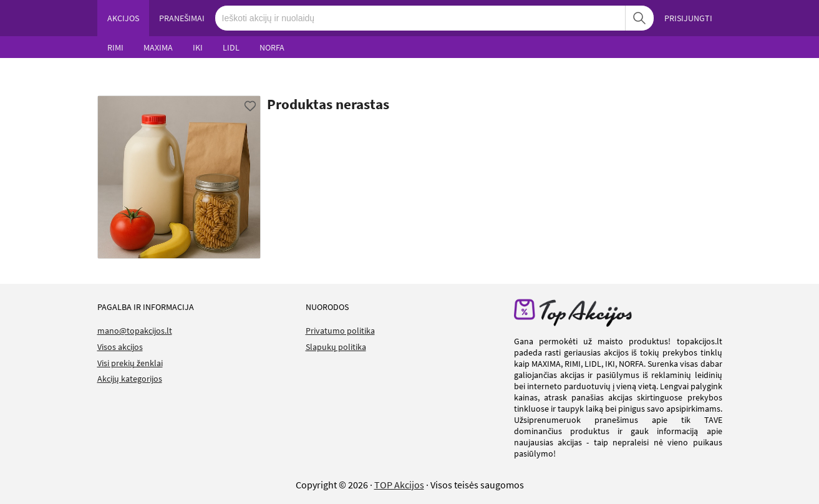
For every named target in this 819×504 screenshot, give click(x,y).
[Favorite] (250, 106)
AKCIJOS (123, 18)
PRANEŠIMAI (182, 18)
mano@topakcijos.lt (135, 331)
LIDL (231, 47)
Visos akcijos (120, 347)
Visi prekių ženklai (130, 363)
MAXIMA (158, 47)
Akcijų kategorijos (130, 379)
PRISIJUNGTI (688, 18)
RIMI (115, 47)
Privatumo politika (340, 331)
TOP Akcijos (399, 485)
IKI (198, 47)
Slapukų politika (336, 347)
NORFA (272, 47)
